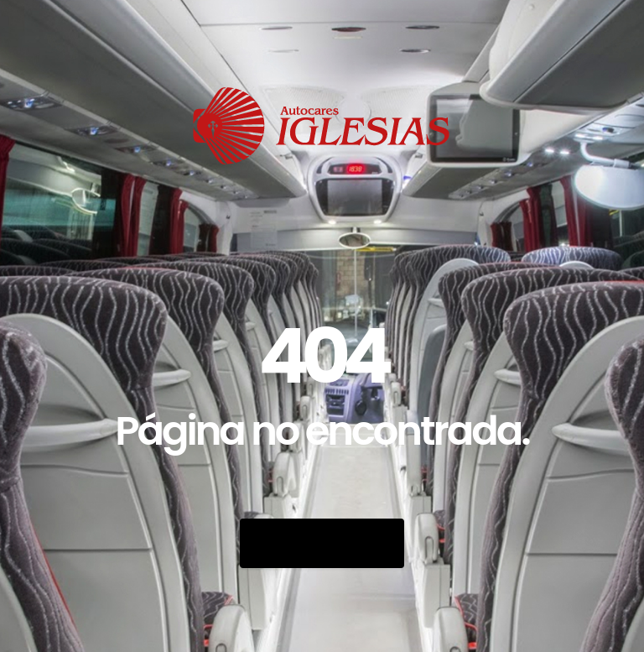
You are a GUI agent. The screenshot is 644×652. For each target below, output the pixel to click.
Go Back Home (322, 543)
